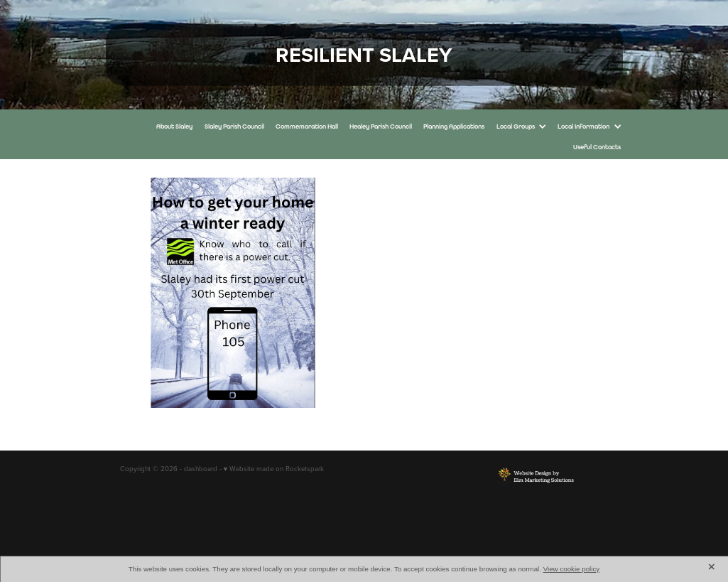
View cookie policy (572, 569)
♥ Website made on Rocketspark (274, 468)
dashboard (201, 468)
